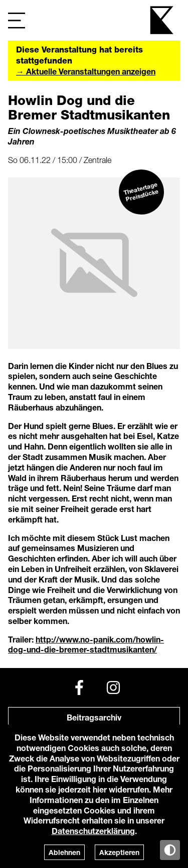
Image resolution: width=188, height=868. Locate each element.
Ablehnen (64, 852)
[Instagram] (113, 687)
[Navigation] (17, 20)
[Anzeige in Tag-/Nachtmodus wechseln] (170, 850)
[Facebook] (79, 687)
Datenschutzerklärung (93, 831)
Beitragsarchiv (94, 717)
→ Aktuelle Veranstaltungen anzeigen (86, 71)
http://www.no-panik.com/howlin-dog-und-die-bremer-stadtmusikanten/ (86, 644)
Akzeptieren (119, 852)
